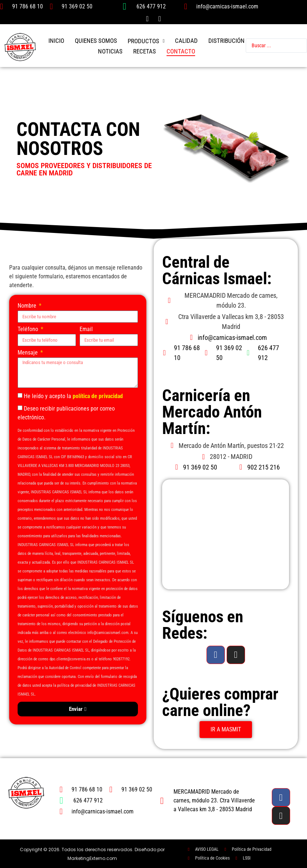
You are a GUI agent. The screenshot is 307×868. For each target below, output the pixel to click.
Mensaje (28, 353)
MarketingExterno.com (92, 858)
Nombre (28, 306)
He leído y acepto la (73, 396)
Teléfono (29, 329)
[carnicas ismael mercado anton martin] (226, 534)
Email (86, 329)
